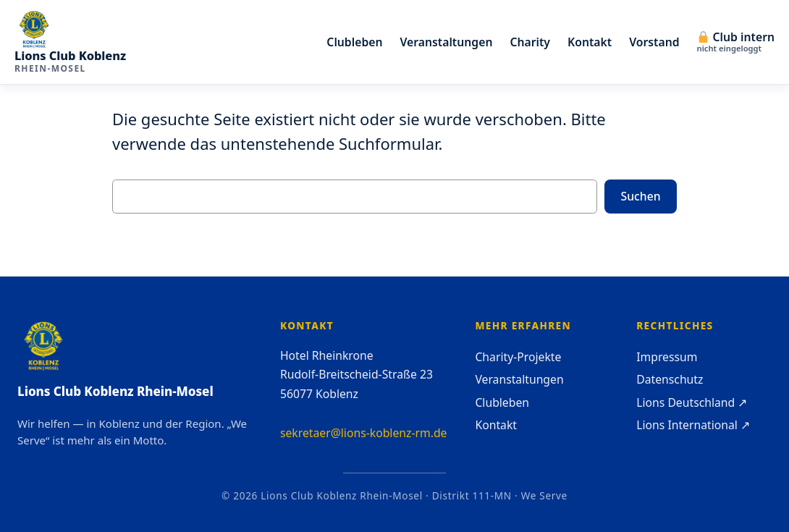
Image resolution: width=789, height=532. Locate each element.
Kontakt (496, 425)
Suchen (641, 196)
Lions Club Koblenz (70, 55)
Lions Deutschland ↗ (692, 402)
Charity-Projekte (518, 357)
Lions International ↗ (693, 425)
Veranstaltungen (519, 379)
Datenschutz (670, 379)
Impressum (667, 357)
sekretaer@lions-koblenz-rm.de (364, 433)
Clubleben (502, 402)
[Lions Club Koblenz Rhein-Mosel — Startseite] (70, 30)
